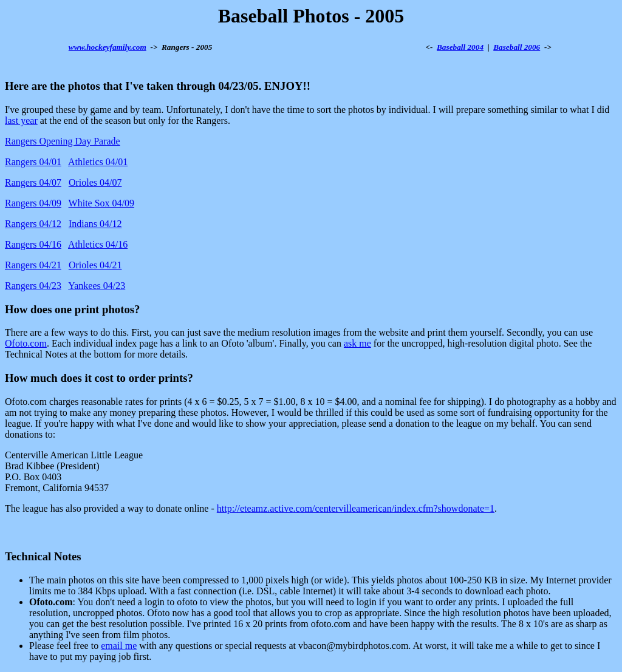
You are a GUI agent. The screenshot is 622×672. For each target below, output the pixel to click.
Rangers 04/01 (33, 162)
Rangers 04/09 (33, 203)
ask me (357, 343)
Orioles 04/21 (95, 265)
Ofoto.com (26, 343)
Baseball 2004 (460, 47)
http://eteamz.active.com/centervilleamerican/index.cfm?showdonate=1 (356, 508)
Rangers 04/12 (33, 224)
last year (21, 120)
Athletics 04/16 (98, 244)
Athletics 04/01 (98, 162)
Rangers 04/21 (33, 265)
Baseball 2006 (517, 47)
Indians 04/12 (95, 224)
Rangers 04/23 (33, 286)
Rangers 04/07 (33, 182)
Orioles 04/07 (95, 182)
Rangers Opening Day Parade (63, 141)
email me (119, 646)
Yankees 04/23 (97, 286)
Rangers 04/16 (33, 244)
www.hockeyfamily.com (108, 47)
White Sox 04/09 (101, 203)
